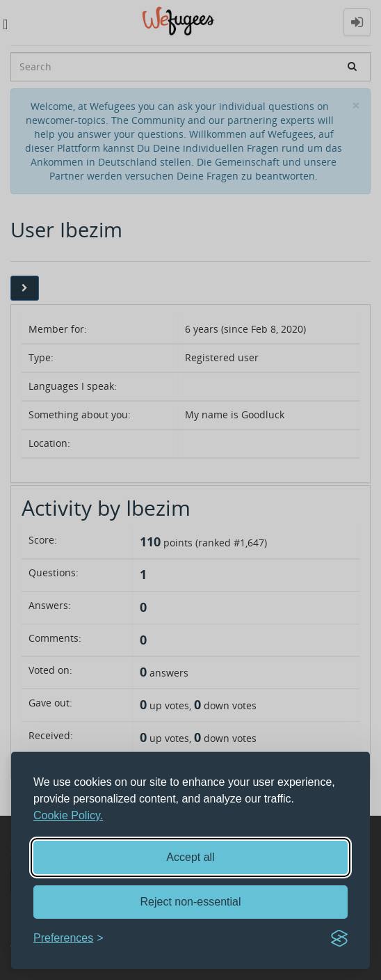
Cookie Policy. (68, 815)
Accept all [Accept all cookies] (190, 857)
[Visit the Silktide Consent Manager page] (339, 938)
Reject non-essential (191, 902)
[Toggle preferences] (68, 939)
